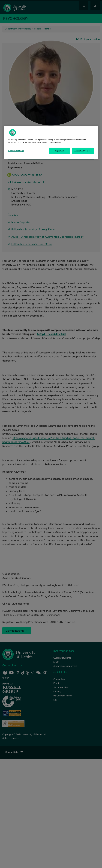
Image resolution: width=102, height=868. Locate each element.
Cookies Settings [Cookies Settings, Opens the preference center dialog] (16, 151)
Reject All (59, 151)
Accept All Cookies (83, 151)
